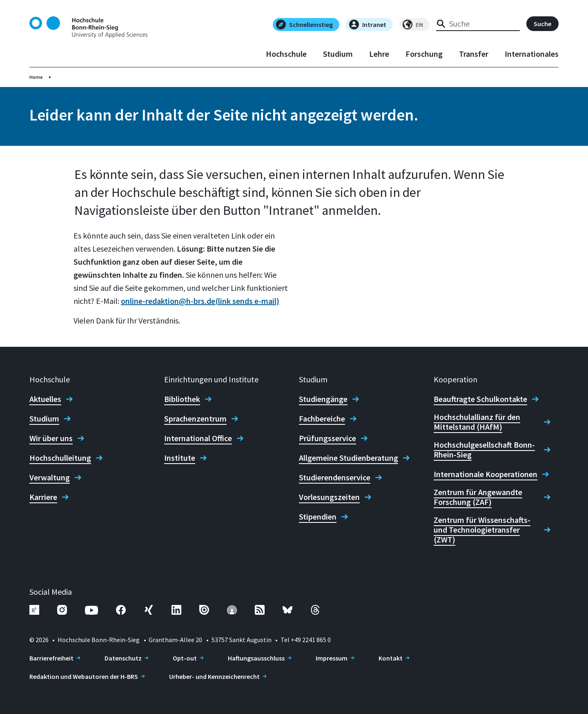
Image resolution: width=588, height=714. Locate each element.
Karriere (43, 497)
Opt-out (185, 658)
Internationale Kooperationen (486, 474)
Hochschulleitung (60, 458)
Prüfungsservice (327, 438)
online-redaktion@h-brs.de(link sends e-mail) (200, 301)
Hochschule (286, 54)
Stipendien (318, 517)
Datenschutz (123, 658)
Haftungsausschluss (256, 658)
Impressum (332, 658)
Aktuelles (45, 399)
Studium (338, 54)
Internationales (532, 54)
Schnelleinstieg (304, 25)
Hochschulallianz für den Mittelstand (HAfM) (477, 422)
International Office (198, 438)
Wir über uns (51, 438)
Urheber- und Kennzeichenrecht (214, 676)
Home (36, 77)
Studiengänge (323, 399)
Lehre (379, 54)
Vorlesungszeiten (329, 497)
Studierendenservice (335, 477)
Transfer (474, 54)
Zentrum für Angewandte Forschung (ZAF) (478, 497)
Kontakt (391, 658)
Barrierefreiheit (51, 658)
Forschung (424, 54)
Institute (180, 458)
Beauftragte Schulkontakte (480, 399)
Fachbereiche (322, 419)
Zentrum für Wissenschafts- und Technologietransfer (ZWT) (482, 530)
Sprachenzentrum (195, 419)
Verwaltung (50, 477)
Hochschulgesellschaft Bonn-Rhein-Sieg (484, 450)
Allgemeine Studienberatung (349, 458)
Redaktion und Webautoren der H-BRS (84, 676)
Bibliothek (182, 399)
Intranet (368, 25)
